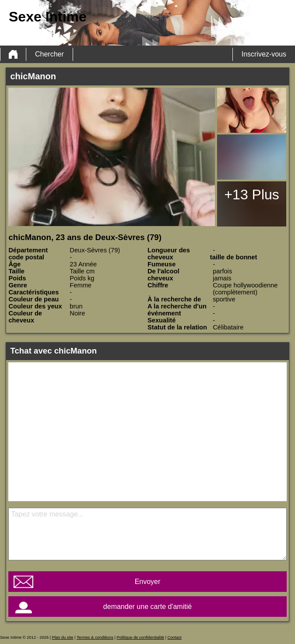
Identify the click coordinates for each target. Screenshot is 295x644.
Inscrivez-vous (264, 54)
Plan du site (63, 637)
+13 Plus (251, 195)
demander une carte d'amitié (147, 607)
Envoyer (148, 582)
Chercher (49, 54)
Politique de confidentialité (140, 637)
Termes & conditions (95, 637)
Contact (175, 637)
